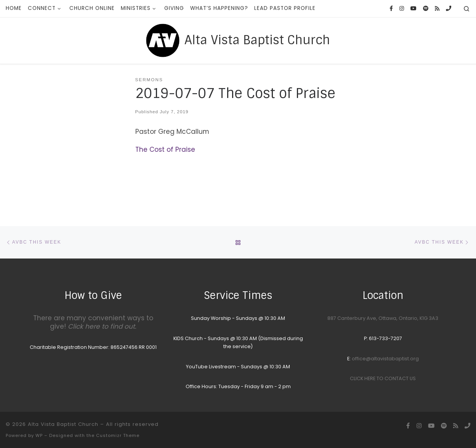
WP (39, 435)
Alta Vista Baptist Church (63, 424)
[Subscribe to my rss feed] (437, 9)
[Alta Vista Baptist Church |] (163, 40)
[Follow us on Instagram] (402, 9)
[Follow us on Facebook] (391, 9)
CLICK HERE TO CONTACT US (383, 378)
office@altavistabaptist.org (385, 359)
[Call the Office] (449, 9)
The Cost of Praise (165, 149)
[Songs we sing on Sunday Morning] (426, 9)
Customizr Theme (118, 435)
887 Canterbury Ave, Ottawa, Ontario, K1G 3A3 (383, 318)
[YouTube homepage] (413, 9)
